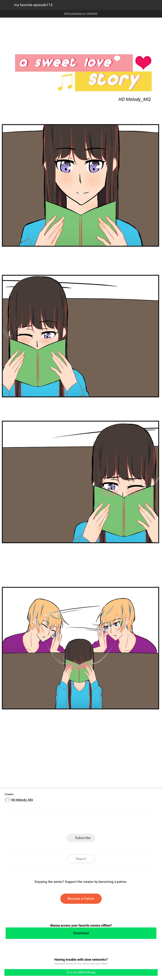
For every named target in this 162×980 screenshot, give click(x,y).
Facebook (65, 823)
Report (81, 859)
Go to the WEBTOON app (81, 972)
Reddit (113, 823)
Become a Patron (81, 899)
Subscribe (83, 838)
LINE (49, 823)
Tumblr (97, 823)
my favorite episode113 (33, 5)
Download (81, 933)
